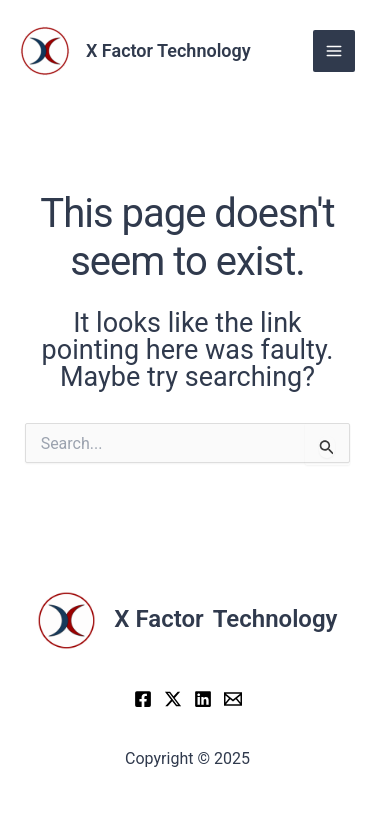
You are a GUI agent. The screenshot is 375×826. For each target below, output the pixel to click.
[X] (173, 699)
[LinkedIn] (203, 699)
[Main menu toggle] (334, 51)
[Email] (233, 699)
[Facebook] (143, 699)
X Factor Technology (168, 50)
